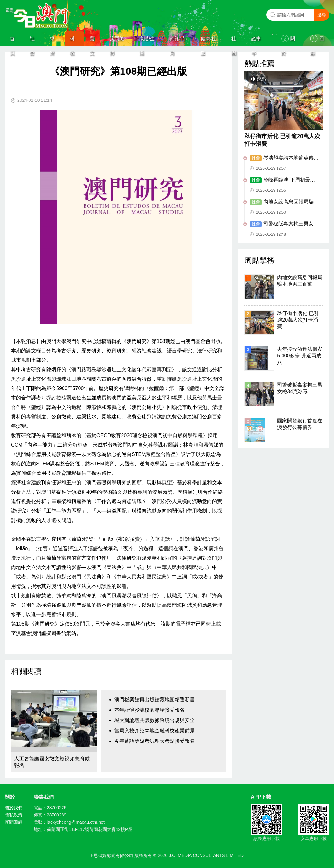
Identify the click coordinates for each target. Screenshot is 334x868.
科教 (72, 41)
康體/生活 (147, 41)
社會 (32, 41)
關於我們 (14, 808)
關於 (288, 41)
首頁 (12, 41)
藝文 (92, 41)
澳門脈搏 (117, 41)
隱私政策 (14, 815)
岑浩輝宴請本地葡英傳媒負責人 (284, 158)
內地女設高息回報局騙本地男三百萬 (284, 202)
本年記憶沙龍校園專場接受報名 (150, 710)
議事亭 (256, 41)
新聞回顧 (14, 822)
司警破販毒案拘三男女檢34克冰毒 (284, 224)
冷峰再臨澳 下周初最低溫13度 (282, 180)
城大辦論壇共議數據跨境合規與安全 (155, 720)
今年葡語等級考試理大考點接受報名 (155, 741)
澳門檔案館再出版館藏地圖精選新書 (155, 700)
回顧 (317, 41)
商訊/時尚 (178, 41)
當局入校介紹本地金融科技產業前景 (155, 731)
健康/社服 (208, 41)
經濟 (52, 41)
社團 (234, 41)
